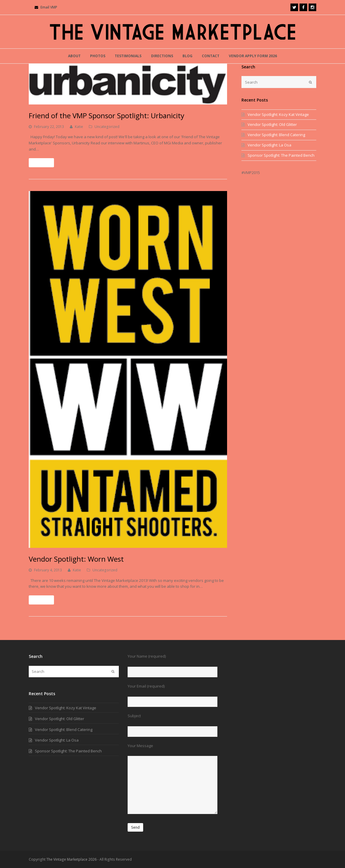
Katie (79, 127)
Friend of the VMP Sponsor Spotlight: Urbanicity (106, 115)
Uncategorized (107, 127)
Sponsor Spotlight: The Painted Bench (281, 155)
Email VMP (49, 7)
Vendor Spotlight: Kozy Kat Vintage (278, 114)
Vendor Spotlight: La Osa (269, 145)
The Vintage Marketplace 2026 (71, 859)
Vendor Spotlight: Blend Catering (276, 135)
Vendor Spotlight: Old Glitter (272, 124)
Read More (41, 163)
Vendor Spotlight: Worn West (76, 559)
